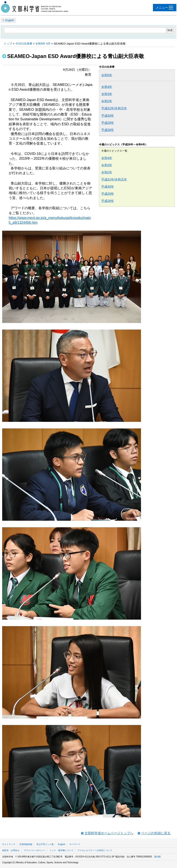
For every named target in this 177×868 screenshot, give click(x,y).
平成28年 (108, 130)
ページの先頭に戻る (156, 833)
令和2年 (107, 101)
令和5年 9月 (43, 44)
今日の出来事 (24, 44)
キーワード (75, 844)
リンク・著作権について (61, 850)
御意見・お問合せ (11, 850)
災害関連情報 (26, 844)
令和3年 (107, 94)
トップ (8, 44)
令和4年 (107, 87)
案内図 (157, 857)
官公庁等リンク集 (45, 844)
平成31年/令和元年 (114, 108)
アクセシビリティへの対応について (95, 850)
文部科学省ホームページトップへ (109, 833)
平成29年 (108, 123)
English (10, 20)
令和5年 (107, 75)
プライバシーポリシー (34, 850)
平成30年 (108, 116)
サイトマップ (9, 844)
